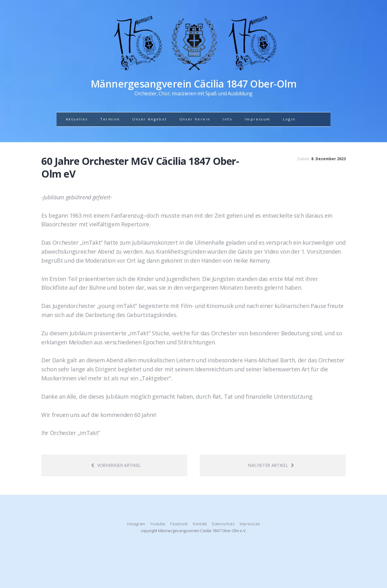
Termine (110, 119)
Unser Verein (195, 119)
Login (289, 119)
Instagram (136, 524)
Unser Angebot (150, 119)
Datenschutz (223, 524)
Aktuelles (77, 119)
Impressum (258, 119)
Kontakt (200, 524)
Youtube (158, 524)
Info (228, 119)
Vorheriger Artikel (116, 465)
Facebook (179, 524)
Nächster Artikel (271, 465)
